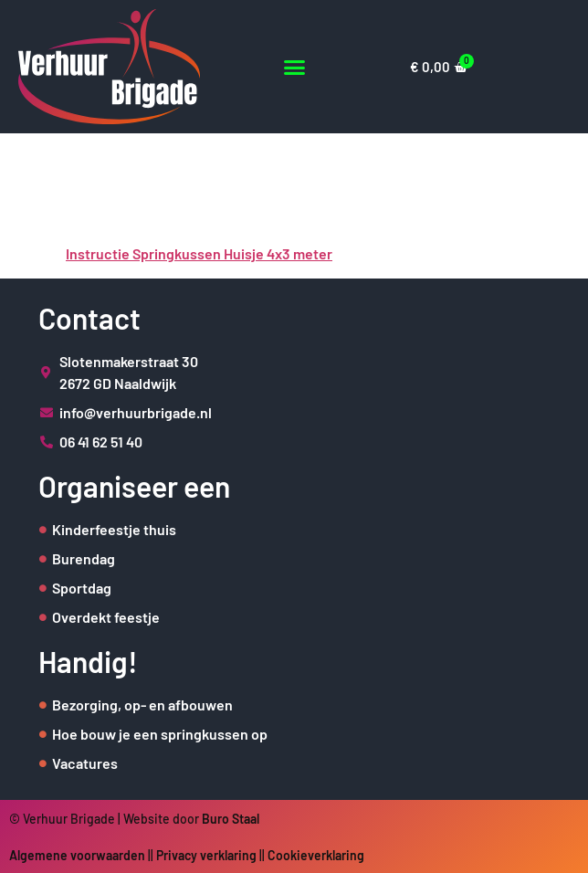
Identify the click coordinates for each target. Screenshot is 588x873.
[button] (294, 67)
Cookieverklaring (316, 855)
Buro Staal (231, 819)
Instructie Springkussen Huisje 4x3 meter (199, 253)
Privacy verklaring (206, 855)
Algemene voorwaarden (77, 855)
